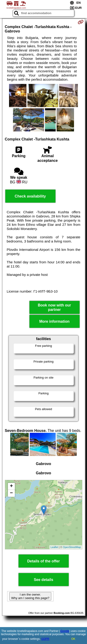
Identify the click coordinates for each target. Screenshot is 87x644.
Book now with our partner (54, 307)
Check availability (30, 196)
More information (54, 321)
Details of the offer (43, 561)
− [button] (11, 493)
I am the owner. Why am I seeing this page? (30, 596)
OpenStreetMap (72, 547)
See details (44, 580)
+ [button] (11, 486)
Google (65, 631)
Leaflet (54, 547)
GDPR (45, 639)
